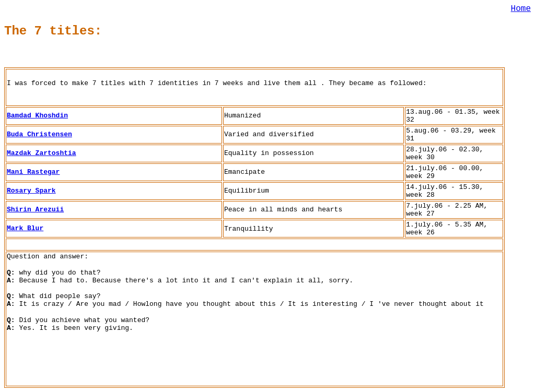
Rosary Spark (31, 191)
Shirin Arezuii (35, 210)
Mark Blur (25, 228)
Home (521, 9)
